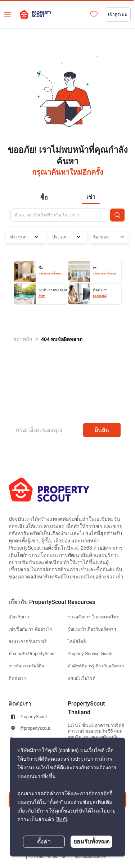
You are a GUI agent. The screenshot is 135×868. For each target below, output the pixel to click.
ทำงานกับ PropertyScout (32, 654)
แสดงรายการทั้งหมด (50, 274)
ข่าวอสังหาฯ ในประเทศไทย (93, 617)
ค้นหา (42, 296)
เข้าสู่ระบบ (118, 14)
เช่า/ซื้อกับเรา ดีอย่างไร (30, 629)
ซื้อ (44, 198)
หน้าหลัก (22, 339)
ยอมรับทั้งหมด (91, 842)
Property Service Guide (90, 654)
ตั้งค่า (44, 842)
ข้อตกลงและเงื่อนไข (90, 857)
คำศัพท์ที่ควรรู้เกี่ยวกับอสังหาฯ (96, 666)
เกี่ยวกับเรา (19, 617)
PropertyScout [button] (33, 717)
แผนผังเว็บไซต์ (82, 678)
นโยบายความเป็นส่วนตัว (49, 857)
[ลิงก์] (61, 820)
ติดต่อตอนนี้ (100, 296)
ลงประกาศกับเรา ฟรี (28, 641)
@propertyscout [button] (35, 728)
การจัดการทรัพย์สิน (26, 666)
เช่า (91, 197)
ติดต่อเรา (17, 678)
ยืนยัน (102, 430)
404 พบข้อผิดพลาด (62, 339)
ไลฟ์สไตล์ (77, 641)
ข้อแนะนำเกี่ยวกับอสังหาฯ (92, 629)
